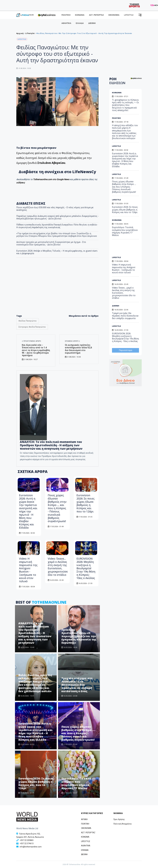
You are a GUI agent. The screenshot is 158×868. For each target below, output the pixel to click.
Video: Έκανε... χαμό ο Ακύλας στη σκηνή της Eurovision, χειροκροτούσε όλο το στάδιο (58, 567)
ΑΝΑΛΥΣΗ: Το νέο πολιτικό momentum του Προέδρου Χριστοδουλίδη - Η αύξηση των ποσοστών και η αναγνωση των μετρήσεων (35, 633)
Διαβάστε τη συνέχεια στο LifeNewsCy (57, 172)
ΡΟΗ (117, 81)
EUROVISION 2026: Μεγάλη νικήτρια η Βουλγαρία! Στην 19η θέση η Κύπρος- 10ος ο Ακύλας (86, 568)
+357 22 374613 (27, 843)
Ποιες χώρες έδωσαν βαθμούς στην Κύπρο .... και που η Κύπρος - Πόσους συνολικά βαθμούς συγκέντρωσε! (57, 508)
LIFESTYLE (129, 15)
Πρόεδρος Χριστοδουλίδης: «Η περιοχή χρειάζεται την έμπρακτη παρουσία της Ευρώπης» (79, 636)
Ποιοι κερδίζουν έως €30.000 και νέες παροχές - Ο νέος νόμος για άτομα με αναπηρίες (55, 209)
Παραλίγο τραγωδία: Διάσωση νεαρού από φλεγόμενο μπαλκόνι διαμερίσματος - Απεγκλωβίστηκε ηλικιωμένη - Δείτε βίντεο (57, 217)
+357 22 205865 (27, 840)
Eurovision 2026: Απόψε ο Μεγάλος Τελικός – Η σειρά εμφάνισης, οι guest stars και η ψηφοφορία (57, 252)
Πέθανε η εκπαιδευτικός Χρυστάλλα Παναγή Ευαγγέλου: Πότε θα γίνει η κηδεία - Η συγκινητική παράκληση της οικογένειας (57, 226)
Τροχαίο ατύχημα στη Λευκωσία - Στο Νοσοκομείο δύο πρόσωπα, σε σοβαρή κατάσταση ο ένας (77, 685)
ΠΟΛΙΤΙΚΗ (66, 15)
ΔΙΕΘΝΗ (92, 23)
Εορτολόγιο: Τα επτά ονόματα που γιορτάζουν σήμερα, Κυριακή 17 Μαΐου (76, 783)
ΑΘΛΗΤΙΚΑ (66, 23)
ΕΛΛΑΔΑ (80, 23)
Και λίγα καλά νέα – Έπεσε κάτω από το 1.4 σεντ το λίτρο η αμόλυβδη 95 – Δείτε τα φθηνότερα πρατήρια (36, 350)
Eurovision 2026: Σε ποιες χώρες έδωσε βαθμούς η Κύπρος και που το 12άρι (86, 503)
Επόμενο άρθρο (72, 341)
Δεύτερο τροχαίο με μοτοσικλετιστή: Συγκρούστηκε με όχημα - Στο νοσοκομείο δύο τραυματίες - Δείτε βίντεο (51, 243)
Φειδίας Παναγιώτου (28, 321)
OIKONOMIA (86, 828)
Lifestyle (30, 33)
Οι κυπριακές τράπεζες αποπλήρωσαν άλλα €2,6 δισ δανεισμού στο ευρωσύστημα (78, 349)
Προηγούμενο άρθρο (31, 341)
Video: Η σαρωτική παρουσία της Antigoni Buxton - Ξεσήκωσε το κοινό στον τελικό (28, 570)
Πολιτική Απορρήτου (123, 824)
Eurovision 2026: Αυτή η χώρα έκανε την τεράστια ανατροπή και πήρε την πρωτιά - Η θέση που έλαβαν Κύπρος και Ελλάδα (28, 511)
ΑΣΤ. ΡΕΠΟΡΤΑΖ (96, 15)
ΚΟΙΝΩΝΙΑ (80, 15)
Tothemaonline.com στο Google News (51, 179)
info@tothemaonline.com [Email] (31, 847)
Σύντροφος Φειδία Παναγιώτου (32, 327)
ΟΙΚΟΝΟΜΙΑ (114, 15)
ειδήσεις (21, 183)
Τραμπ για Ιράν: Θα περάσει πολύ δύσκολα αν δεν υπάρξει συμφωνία (125, 316)
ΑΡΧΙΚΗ (84, 819)
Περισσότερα (125, 350)
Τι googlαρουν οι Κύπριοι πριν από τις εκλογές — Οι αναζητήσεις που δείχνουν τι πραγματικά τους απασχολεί (125, 105)
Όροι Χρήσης (119, 819)
